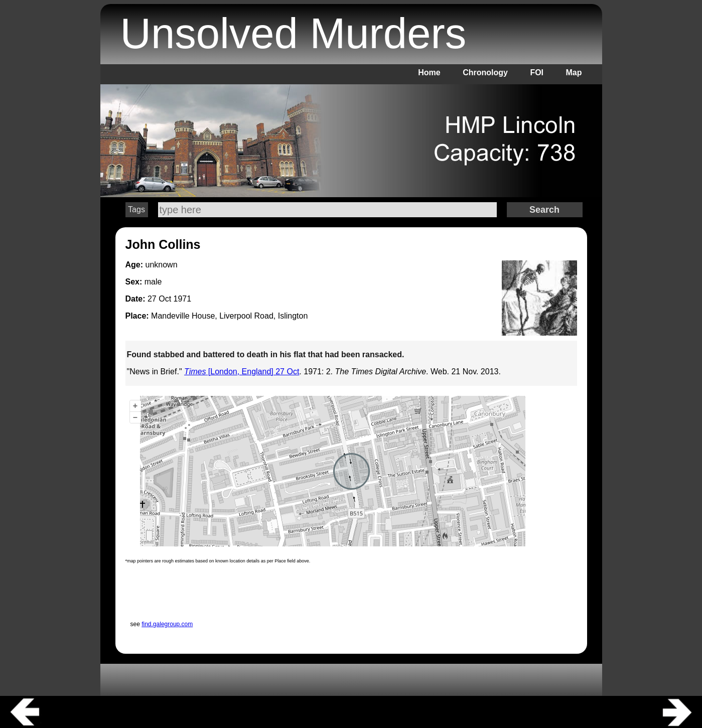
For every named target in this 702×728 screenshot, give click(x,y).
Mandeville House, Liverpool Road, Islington (229, 316)
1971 (183, 299)
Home (429, 72)
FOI (537, 72)
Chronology (485, 72)
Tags (136, 209)
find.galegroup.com (167, 624)
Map (574, 72)
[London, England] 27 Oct (242, 372)
